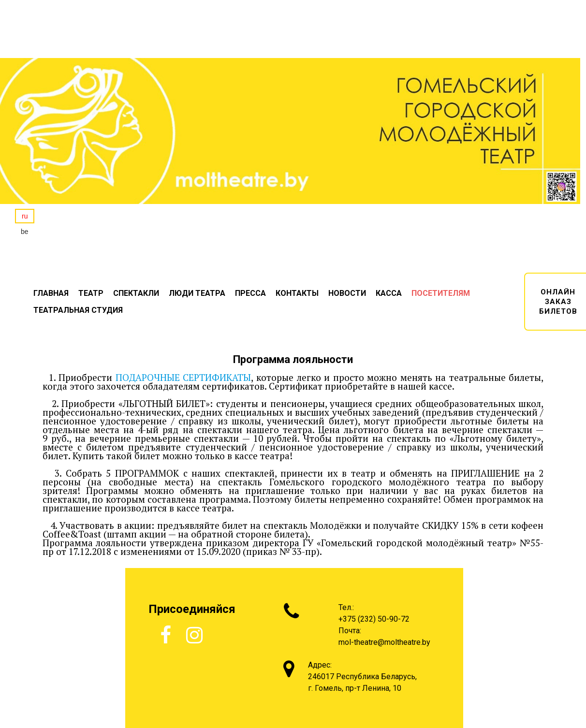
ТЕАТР (91, 293)
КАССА (389, 293)
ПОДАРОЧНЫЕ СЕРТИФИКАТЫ (183, 377)
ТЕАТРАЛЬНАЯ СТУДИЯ (78, 310)
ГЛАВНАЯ (51, 293)
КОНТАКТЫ (297, 293)
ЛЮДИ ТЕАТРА (197, 293)
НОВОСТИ (347, 293)
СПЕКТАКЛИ (136, 293)
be (25, 232)
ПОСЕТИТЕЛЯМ (441, 293)
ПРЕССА (250, 293)
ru (25, 216)
